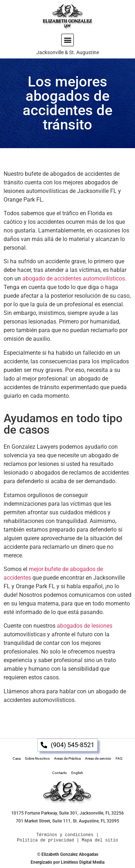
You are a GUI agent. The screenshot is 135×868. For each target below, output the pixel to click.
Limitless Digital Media (83, 862)
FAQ (119, 758)
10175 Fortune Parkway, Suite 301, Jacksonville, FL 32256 (67, 813)
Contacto (60, 773)
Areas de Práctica (67, 758)
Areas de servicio (98, 758)
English (77, 773)
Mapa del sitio (100, 840)
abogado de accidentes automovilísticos (74, 279)
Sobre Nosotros (37, 758)
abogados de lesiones (85, 626)
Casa (17, 758)
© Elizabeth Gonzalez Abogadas (68, 854)
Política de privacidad (45, 840)
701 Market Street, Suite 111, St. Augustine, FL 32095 (67, 821)
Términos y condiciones (65, 835)
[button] (67, 40)
